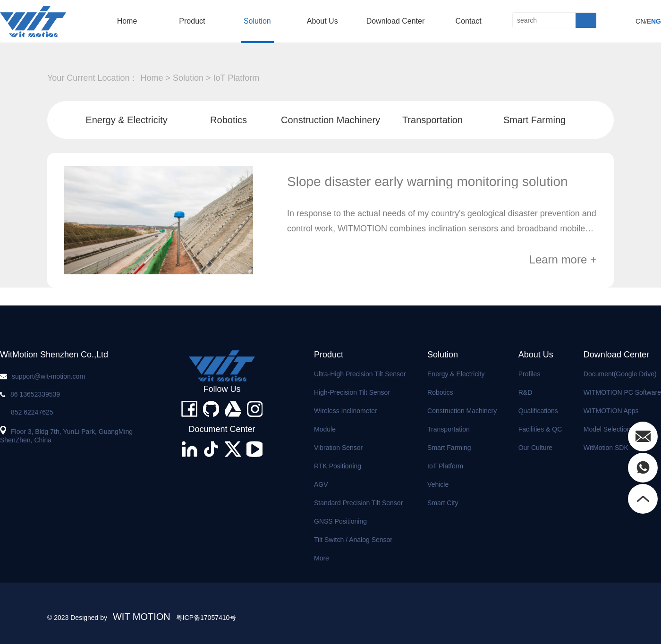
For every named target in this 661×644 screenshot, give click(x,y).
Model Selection (607, 429)
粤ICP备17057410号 (206, 618)
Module (325, 429)
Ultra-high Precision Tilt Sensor (360, 374)
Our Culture (535, 448)
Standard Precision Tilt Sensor (358, 503)
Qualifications (538, 411)
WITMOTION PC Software (622, 392)
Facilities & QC (540, 429)
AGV (321, 484)
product (192, 21)
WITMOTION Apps (611, 411)
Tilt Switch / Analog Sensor (353, 540)
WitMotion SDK (606, 448)
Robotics (229, 120)
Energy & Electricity (126, 120)
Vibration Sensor (338, 448)
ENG (654, 21)
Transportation (432, 120)
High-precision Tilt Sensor (352, 392)
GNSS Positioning (340, 521)
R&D (525, 392)
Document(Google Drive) (620, 374)
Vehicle (438, 484)
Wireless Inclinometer (346, 411)
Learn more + (563, 260)
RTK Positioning (338, 466)
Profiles (530, 374)
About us (322, 21)
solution (257, 21)
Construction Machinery (330, 120)
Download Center (396, 21)
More (322, 558)
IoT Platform (237, 78)
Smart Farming (534, 120)
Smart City (443, 503)
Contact (469, 21)
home (127, 21)
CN (640, 21)
